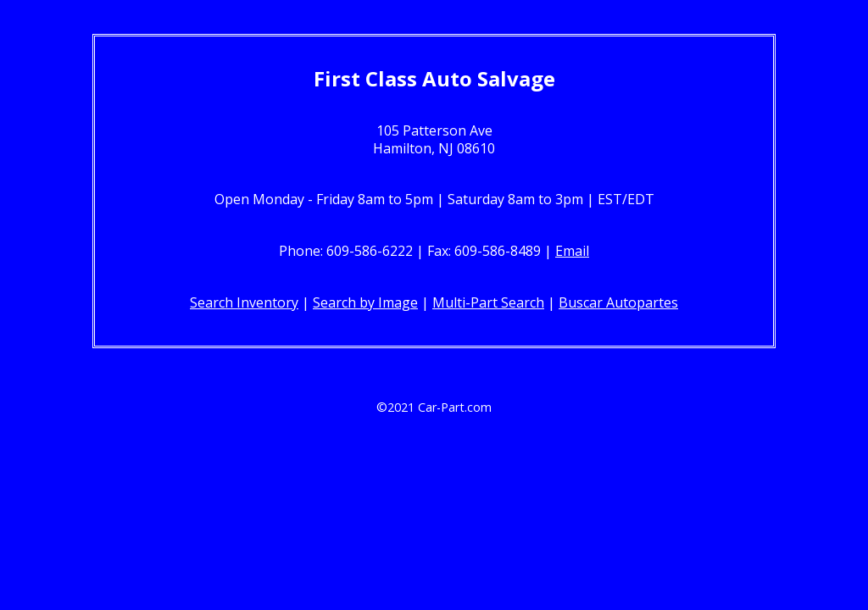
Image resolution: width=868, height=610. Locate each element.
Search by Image (365, 302)
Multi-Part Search (488, 302)
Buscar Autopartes (618, 302)
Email (572, 251)
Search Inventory (244, 302)
